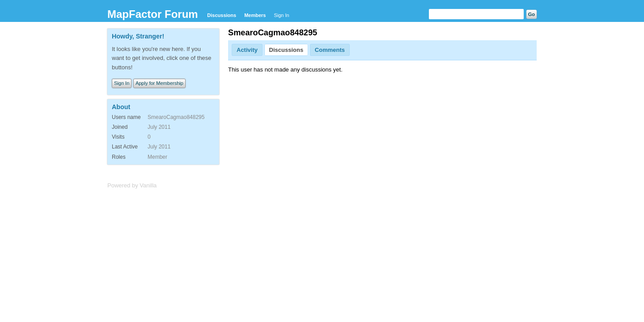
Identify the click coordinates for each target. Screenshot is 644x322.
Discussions (222, 15)
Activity (247, 50)
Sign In (281, 15)
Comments (330, 50)
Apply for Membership (159, 83)
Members (255, 15)
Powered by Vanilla (132, 185)
